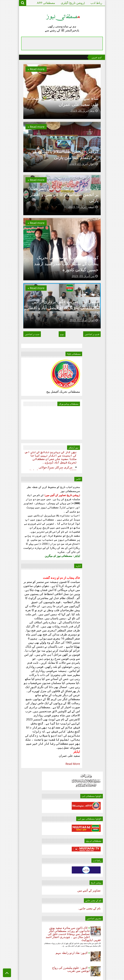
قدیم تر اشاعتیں (107, 429)
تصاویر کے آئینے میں (104, 558)
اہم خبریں (49, 927)
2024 (108, 817)
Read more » (21, 69)
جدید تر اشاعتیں (17, 429)
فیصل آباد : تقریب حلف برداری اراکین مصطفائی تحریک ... (90, 731)
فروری (104, 713)
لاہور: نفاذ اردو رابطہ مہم (86, 626)
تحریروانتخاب (47, 933)
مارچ (105, 718)
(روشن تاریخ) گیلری (88, 3)
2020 (108, 685)
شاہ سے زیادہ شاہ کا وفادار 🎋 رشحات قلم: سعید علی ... (89, 767)
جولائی (104, 787)
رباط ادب (111, 3)
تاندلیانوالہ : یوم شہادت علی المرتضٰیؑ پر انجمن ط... (91, 749)
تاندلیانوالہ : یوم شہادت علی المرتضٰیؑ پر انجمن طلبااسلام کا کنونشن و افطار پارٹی (70, 252)
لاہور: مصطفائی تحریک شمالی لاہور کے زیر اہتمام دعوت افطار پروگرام (89, 658)
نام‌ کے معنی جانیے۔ (104, 576)
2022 (108, 696)
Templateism (67, 977)
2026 (108, 828)
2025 (108, 822)
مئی (105, 776)
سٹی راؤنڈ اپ (47, 939)
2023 (108, 702)
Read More (50, 903)
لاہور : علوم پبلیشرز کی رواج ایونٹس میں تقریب (86, 642)
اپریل (104, 724)
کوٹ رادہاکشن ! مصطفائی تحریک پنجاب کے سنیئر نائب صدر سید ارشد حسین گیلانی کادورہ (64, 345)
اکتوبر (104, 804)
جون (105, 781)
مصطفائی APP (61, 3)
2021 (108, 691)
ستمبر (104, 798)
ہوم (62, 429)
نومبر (104, 810)
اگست (104, 793)
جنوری (104, 707)
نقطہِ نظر (49, 955)
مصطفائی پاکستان (51, 947)
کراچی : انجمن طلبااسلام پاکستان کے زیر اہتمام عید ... (88, 758)
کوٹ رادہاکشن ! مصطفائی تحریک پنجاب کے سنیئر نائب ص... (88, 740)
